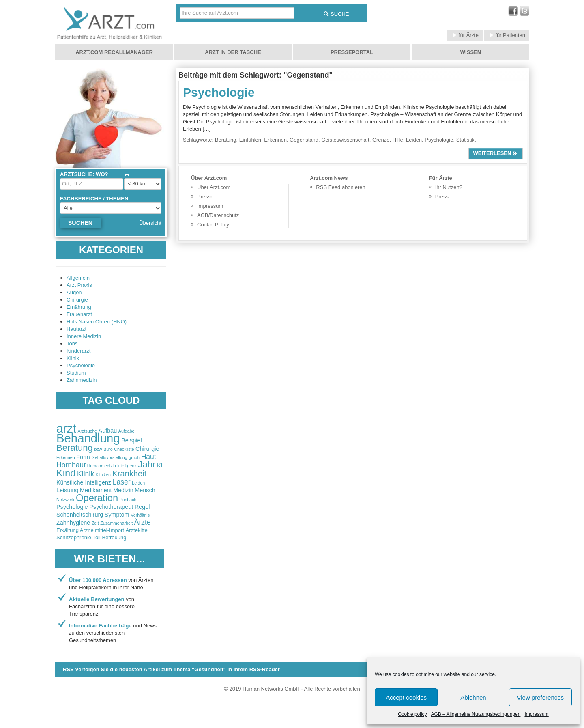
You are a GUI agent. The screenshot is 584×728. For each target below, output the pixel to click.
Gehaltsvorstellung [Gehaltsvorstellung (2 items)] (109, 457)
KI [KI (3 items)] (160, 465)
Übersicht (150, 223)
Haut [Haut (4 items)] (149, 457)
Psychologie (81, 365)
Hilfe (398, 140)
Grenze (381, 140)
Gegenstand (304, 140)
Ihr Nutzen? (449, 187)
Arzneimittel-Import (102, 530)
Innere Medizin (84, 336)
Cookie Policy (213, 225)
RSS (171, 669)
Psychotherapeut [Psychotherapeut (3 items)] (111, 507)
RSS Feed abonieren (340, 187)
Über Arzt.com (214, 187)
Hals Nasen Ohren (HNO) (97, 322)
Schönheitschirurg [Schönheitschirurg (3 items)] (80, 515)
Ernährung (79, 307)
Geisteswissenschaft (345, 140)
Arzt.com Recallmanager (114, 52)
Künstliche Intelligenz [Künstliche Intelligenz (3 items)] (84, 482)
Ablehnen (473, 697)
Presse (205, 197)
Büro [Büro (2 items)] (108, 449)
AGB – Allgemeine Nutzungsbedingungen (476, 714)
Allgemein (78, 278)
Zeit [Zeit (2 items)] (95, 523)
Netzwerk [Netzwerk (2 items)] (65, 500)
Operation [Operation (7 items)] (97, 498)
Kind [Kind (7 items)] (66, 473)
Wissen (471, 52)
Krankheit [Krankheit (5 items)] (130, 474)
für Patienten (507, 35)
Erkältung (68, 530)
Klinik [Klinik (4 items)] (86, 474)
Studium (76, 373)
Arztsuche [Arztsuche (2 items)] (87, 431)
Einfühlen (250, 140)
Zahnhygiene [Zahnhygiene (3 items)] (73, 523)
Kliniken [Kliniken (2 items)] (103, 475)
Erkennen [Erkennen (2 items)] (66, 457)
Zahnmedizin (82, 380)
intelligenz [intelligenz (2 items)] (127, 466)
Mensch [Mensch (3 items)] (145, 490)
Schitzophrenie (74, 537)
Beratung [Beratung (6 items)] (75, 448)
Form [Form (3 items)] (83, 457)
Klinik (73, 358)
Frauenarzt (79, 314)
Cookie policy (412, 714)
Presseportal (352, 52)
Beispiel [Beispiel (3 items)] (131, 440)
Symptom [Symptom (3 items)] (117, 515)
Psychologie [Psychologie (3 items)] (72, 507)
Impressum (536, 714)
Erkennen (275, 140)
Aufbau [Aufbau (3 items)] (108, 431)
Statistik (466, 140)
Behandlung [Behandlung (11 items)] (88, 438)
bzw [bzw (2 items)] (98, 449)
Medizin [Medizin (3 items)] (123, 490)
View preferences (541, 697)
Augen (74, 292)
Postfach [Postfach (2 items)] (128, 500)
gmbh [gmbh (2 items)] (134, 457)
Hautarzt (76, 329)
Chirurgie (77, 300)
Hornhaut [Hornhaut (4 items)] (71, 465)
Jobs (72, 344)
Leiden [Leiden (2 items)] (138, 483)
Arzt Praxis (79, 285)
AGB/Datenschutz (218, 215)
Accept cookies (406, 697)
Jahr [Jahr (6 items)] (147, 464)
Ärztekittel (137, 530)
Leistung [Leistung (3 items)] (67, 490)
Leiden (414, 140)
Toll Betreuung (109, 537)
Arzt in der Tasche (233, 52)
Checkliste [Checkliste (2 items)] (124, 449)
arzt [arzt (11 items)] (66, 428)
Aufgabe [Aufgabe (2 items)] (127, 431)
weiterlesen (496, 153)
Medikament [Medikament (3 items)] (96, 490)
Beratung (226, 140)
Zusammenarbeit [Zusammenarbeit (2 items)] (116, 523)
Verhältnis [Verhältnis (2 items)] (140, 515)
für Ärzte (465, 35)
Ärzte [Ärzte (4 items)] (143, 522)
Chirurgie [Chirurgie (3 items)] (147, 449)
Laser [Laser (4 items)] (122, 482)
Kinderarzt (78, 351)
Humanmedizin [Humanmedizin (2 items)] (102, 466)
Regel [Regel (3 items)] (142, 507)
